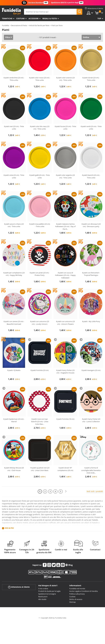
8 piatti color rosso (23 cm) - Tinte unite (40, 79)
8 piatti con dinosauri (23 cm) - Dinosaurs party (91, 225)
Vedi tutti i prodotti (95, 491)
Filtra (8, 37)
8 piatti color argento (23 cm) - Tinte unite (65, 176)
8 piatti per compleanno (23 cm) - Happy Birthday (14, 274)
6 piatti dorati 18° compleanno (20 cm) (65, 469)
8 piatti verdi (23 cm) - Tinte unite (91, 128)
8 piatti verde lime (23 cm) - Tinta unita (14, 79)
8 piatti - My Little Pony (91, 321)
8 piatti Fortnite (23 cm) (40, 370)
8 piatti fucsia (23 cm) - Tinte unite (65, 128)
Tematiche (7, 18)
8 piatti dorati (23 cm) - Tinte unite (91, 79)
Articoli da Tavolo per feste (39, 25)
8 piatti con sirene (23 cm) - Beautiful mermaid (14, 323)
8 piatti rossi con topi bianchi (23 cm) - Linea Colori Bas (40, 422)
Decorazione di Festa (19, 25)
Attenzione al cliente (19, 587)
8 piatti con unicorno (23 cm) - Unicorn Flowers (65, 323)
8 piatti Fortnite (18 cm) (65, 419)
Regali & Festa (50, 18)
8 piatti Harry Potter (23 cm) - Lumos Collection (91, 420)
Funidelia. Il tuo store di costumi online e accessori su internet (11, 11)
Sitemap (72, 602)
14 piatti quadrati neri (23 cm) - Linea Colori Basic (40, 469)
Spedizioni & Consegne (47, 594)
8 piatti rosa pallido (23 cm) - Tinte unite (40, 225)
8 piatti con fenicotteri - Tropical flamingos (91, 274)
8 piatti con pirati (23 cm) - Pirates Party (40, 274)
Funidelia (5, 25)
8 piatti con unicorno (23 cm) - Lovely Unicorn (40, 323)
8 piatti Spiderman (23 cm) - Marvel (14, 420)
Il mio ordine (43, 589)
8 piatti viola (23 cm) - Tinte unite (14, 176)
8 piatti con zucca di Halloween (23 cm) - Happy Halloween (65, 275)
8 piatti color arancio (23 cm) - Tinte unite (65, 79)
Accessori (34, 18)
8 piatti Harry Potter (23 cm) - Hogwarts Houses (65, 372)
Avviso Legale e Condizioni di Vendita (84, 591)
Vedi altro (9, 528)
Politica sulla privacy (77, 594)
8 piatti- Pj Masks (14, 370)
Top (99, 18)
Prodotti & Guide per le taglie (49, 591)
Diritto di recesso (76, 599)
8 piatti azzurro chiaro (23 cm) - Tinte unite (14, 225)
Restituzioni (43, 597)
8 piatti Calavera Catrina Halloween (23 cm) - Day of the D (65, 226)
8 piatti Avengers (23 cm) (91, 370)
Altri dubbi (42, 599)
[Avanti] (66, 491)
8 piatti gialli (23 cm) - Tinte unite (40, 176)
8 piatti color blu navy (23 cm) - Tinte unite (40, 128)
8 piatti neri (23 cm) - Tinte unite (14, 128)
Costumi (20, 18)
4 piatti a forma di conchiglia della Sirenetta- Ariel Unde (91, 470)
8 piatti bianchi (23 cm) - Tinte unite (91, 176)
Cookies (72, 597)
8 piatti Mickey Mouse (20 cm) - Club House (14, 469)
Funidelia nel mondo (77, 589)
